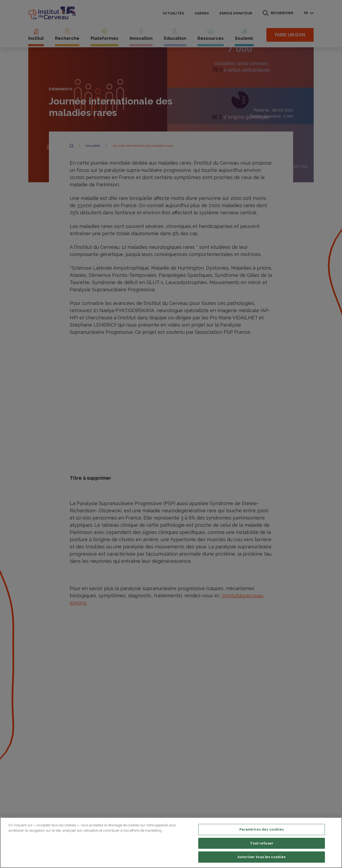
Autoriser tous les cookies (262, 857)
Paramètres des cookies (262, 829)
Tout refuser (262, 843)
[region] (171, 843)
